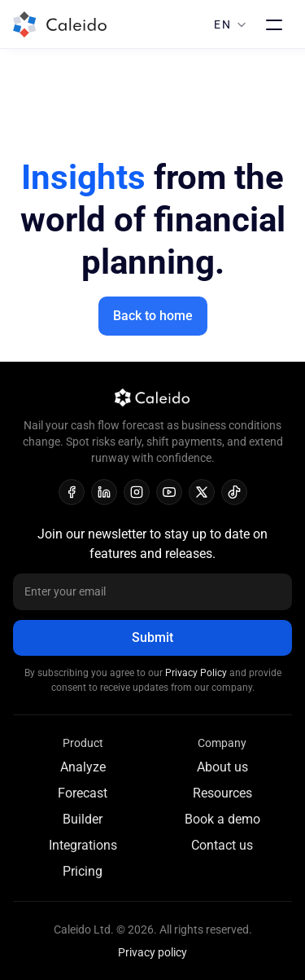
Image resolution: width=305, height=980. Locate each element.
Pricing (83, 871)
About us (222, 767)
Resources (222, 793)
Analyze (83, 767)
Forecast (83, 793)
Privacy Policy (197, 673)
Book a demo (222, 819)
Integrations (83, 845)
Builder (83, 819)
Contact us (222, 845)
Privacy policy (152, 952)
